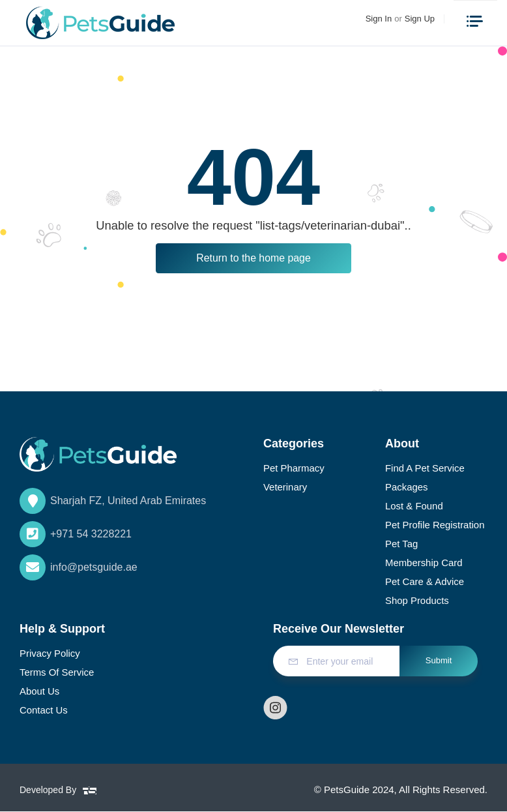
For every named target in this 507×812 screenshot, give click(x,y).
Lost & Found (414, 506)
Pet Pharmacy (294, 468)
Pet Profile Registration (435, 525)
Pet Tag (402, 544)
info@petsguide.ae (79, 567)
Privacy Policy (50, 654)
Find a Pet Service (425, 468)
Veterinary (285, 487)
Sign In (379, 19)
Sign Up (420, 19)
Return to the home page (253, 258)
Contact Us (44, 711)
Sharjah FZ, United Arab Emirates (113, 501)
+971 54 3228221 (76, 534)
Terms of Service (57, 673)
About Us (40, 692)
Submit (439, 661)
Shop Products (417, 601)
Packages (407, 487)
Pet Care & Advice (425, 582)
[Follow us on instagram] (275, 708)
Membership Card (424, 563)
